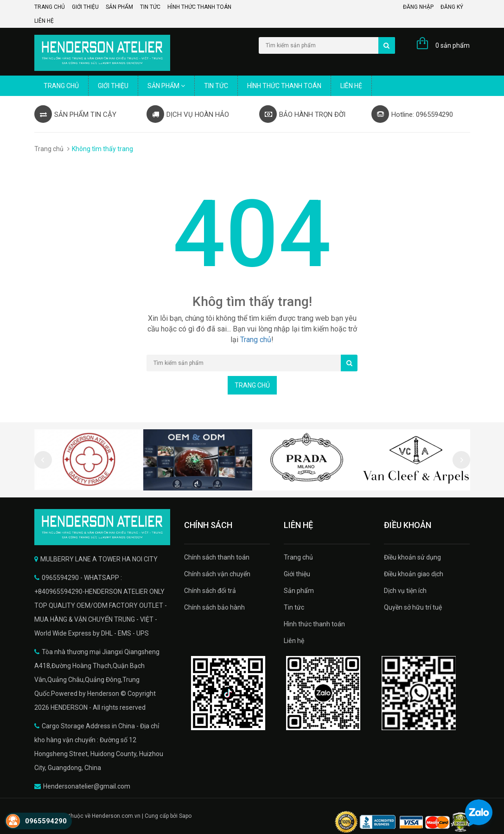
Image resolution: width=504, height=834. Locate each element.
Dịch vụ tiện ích (405, 591)
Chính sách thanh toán (217, 557)
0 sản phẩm (453, 45)
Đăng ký (452, 7)
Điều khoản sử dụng (412, 557)
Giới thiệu (85, 7)
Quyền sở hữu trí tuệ (413, 607)
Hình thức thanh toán (199, 7)
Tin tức (150, 7)
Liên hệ (44, 21)
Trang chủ (50, 7)
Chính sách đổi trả (210, 591)
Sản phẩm (119, 7)
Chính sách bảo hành (214, 607)
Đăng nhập (418, 7)
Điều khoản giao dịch (414, 574)
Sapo (185, 816)
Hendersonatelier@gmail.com (87, 786)
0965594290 (46, 821)
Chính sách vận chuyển (217, 574)
